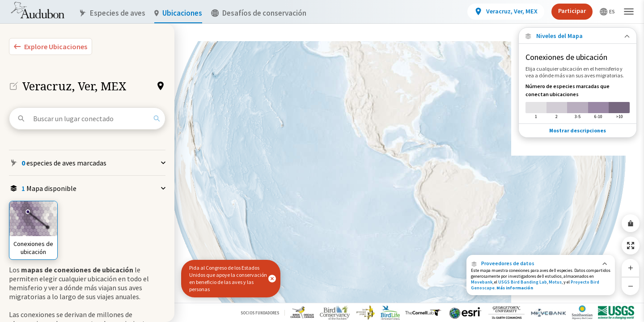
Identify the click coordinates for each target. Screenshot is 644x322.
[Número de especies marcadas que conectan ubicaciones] (578, 101)
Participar (572, 11)
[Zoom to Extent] (631, 246)
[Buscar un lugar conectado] (91, 119)
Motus (555, 282)
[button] (541, 263)
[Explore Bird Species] (51, 47)
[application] (322, 161)
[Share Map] (631, 223)
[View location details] (506, 12)
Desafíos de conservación (259, 13)
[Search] (157, 119)
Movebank (482, 282)
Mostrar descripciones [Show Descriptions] (578, 130)
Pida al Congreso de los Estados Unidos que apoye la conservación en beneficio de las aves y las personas (228, 278)
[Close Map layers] (578, 36)
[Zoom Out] (631, 286)
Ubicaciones (178, 13)
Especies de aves (112, 13)
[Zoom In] (631, 268)
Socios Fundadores (260, 313)
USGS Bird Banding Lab (523, 282)
